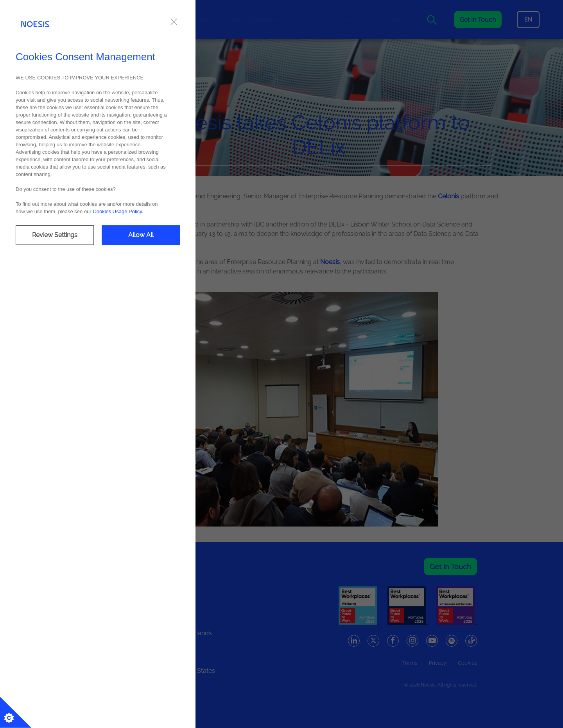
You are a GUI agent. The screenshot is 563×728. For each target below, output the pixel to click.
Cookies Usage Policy (117, 211)
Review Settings (55, 235)
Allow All (141, 235)
